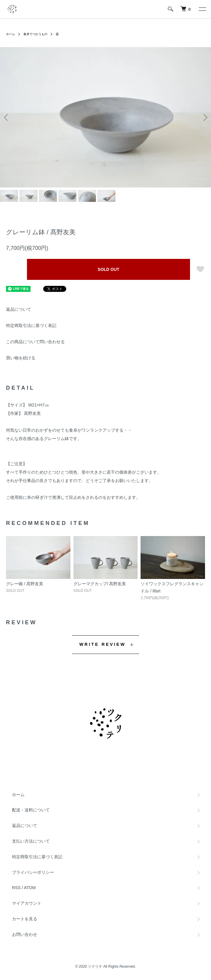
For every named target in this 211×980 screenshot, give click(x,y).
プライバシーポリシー (33, 872)
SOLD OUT (108, 269)
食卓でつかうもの (35, 34)
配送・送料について (31, 810)
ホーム (10, 34)
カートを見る (25, 919)
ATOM (30, 888)
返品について (19, 309)
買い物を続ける (21, 358)
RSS (16, 888)
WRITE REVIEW (103, 644)
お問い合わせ (25, 934)
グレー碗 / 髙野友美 (25, 584)
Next (204, 117)
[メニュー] (202, 9)
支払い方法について (31, 841)
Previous (7, 117)
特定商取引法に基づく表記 (31, 325)
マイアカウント (27, 903)
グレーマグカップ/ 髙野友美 (100, 584)
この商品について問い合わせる (35, 342)
